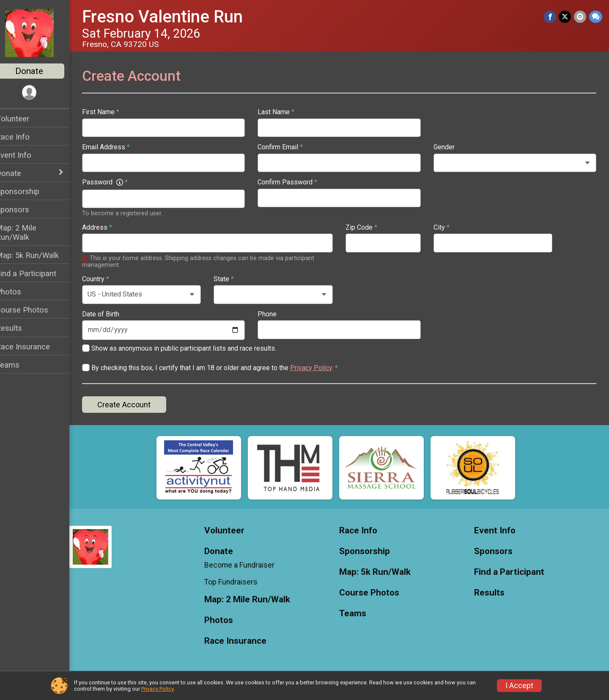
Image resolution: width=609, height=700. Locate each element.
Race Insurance (34, 347)
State (232, 279)
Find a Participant (37, 273)
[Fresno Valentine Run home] (40, 33)
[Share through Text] (596, 17)
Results (20, 328)
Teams (19, 365)
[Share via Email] (580, 17)
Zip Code (367, 228)
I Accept (519, 686)
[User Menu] (40, 93)
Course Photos (33, 310)
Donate (40, 71)
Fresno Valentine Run (173, 17)
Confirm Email (288, 147)
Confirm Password (295, 182)
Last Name (284, 112)
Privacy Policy (322, 368)
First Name (112, 112)
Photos (19, 292)
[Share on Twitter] (566, 17)
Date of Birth (112, 314)
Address (108, 228)
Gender (447, 147)
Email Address (117, 147)
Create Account (135, 405)
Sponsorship (29, 191)
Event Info (25, 155)
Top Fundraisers (239, 582)
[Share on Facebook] (551, 17)
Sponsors (23, 210)
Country (107, 279)
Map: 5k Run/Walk (38, 255)
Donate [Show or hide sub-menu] (19, 173)
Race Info (24, 137)
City (445, 228)
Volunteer (23, 119)
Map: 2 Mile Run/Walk (27, 232)
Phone (275, 314)
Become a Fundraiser (248, 565)
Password (116, 182)
